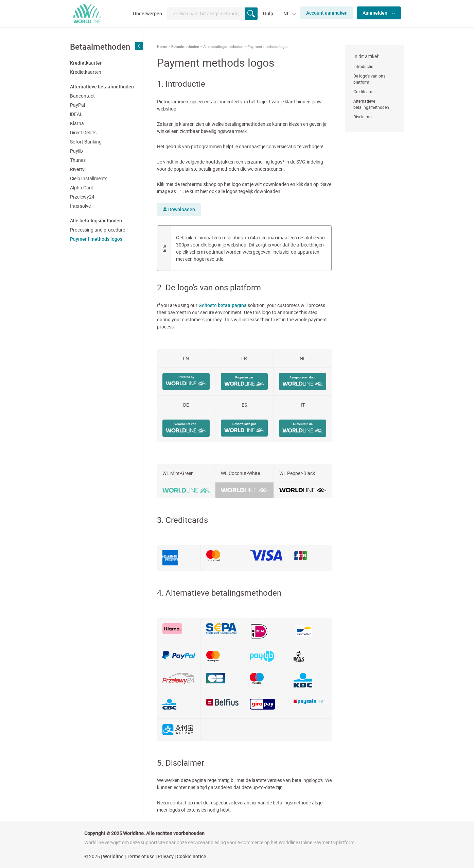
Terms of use (141, 856)
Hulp (268, 13)
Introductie (363, 66)
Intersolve (80, 206)
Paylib (76, 151)
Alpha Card (82, 188)
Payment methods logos (96, 239)
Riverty (77, 169)
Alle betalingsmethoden (223, 46)
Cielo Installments (89, 178)
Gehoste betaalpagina (223, 305)
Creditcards (364, 91)
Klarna (77, 123)
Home (162, 46)
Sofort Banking (86, 142)
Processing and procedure (98, 230)
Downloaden (179, 209)
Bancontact (82, 96)
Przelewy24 (82, 197)
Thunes (78, 160)
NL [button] (287, 13)
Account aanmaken (327, 13)
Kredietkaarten (86, 72)
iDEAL (76, 114)
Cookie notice (191, 856)
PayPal (77, 105)
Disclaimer (363, 117)
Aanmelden (375, 13)
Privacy (166, 856)
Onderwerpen (147, 13)
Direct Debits (83, 132)
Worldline (113, 856)
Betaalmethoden (185, 46)
